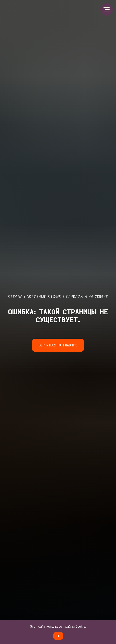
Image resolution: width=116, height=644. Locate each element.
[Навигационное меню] (107, 9)
